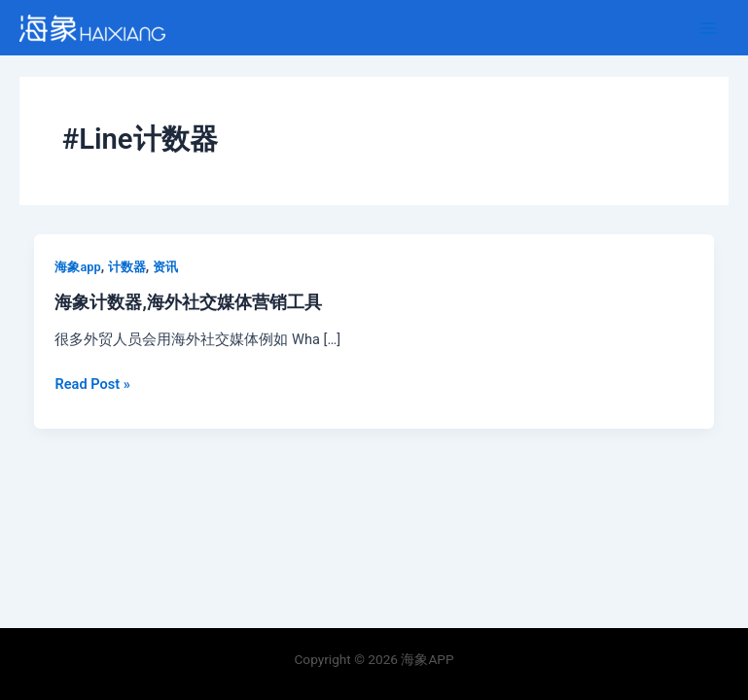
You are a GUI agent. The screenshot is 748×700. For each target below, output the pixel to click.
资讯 (165, 267)
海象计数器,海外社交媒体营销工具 (188, 302)
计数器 (127, 267)
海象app (77, 267)
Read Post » (92, 384)
